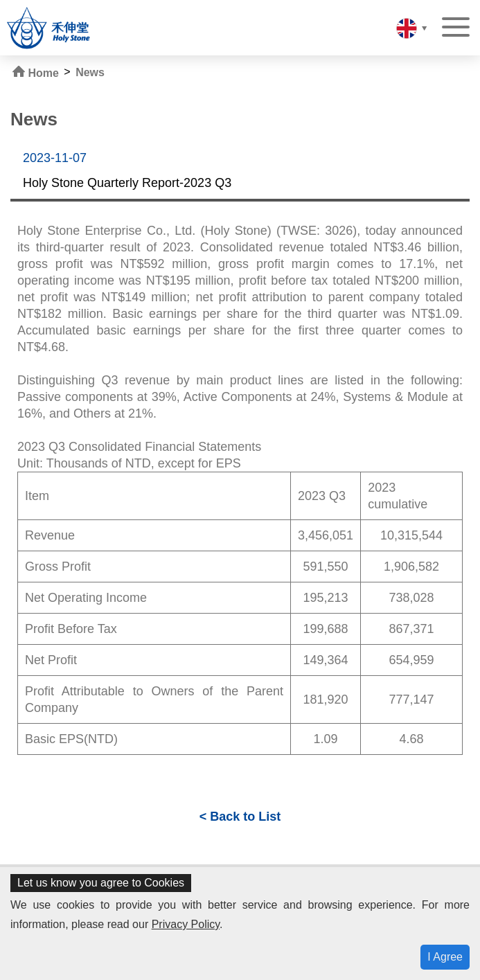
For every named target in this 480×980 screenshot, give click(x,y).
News (90, 72)
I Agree (445, 957)
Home (36, 72)
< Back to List (240, 817)
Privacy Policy (186, 924)
